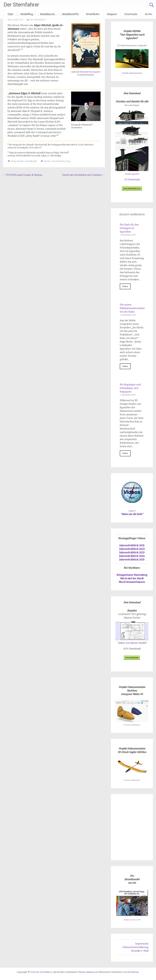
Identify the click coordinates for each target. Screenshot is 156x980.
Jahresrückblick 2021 (132, 545)
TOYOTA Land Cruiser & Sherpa (23, 175)
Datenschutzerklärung (136, 947)
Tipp (68, 161)
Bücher (21, 161)
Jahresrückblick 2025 (132, 560)
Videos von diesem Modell (132, 643)
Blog (14, 161)
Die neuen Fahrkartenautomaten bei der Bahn (132, 308)
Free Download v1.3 (132, 188)
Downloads (131, 14)
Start (10, 14)
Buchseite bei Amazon (90, 72)
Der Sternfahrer (21, 5)
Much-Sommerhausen (132, 582)
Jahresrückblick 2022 (132, 549)
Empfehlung (58, 161)
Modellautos (48, 14)
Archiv (149, 14)
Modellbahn (93, 14)
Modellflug (27, 14)
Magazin (112, 14)
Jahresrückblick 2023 (132, 552)
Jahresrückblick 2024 (132, 556)
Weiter (125, 286)
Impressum (142, 944)
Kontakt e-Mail (140, 951)
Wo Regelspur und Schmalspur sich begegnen (130, 388)
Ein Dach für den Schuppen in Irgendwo (129, 228)
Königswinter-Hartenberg (132, 575)
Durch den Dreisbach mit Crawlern (84, 175)
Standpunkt (31, 161)
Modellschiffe (70, 14)
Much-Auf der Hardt (132, 578)
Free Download (132, 658)
